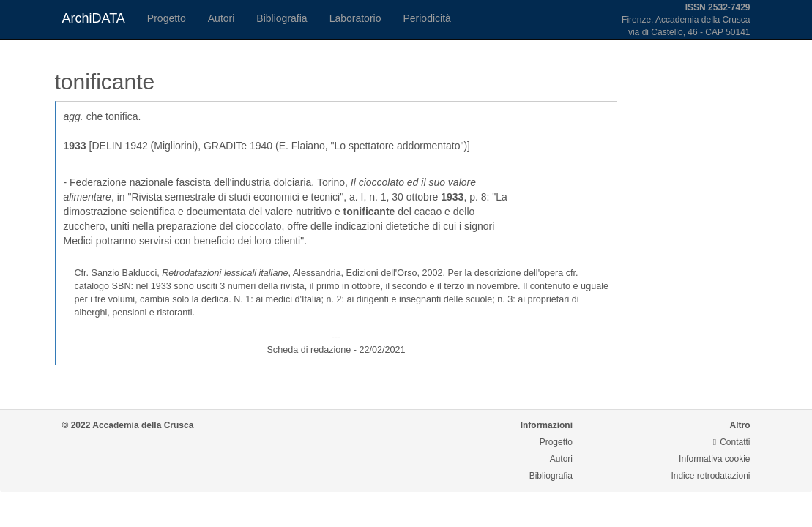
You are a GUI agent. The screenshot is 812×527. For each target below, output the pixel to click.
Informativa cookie (714, 459)
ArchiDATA (94, 18)
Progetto (167, 18)
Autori (221, 18)
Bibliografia (282, 18)
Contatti (732, 442)
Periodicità (427, 18)
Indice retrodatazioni (710, 476)
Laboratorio (355, 18)
